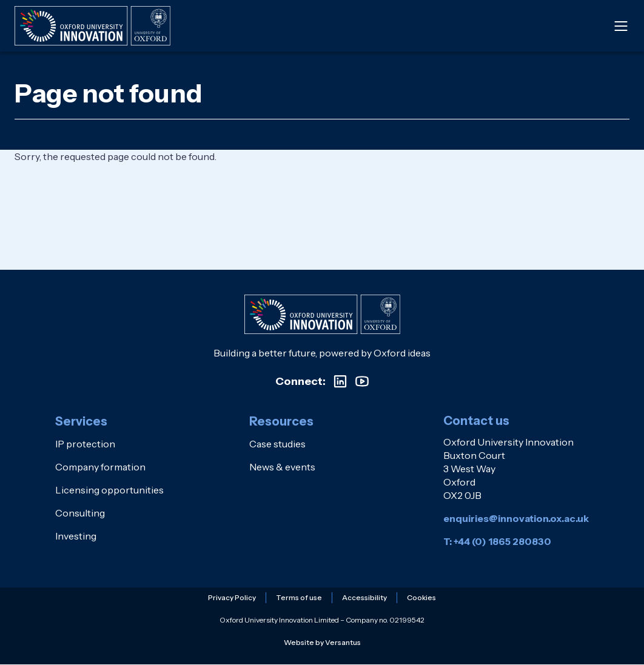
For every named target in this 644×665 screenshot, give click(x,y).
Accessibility (364, 597)
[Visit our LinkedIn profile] (340, 381)
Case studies (277, 444)
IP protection (85, 444)
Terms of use (299, 597)
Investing (76, 536)
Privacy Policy (232, 597)
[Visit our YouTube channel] (362, 381)
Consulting (80, 513)
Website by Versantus (322, 642)
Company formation (100, 467)
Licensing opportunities (109, 490)
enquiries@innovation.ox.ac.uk (516, 518)
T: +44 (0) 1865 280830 (497, 541)
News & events (282, 467)
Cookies (421, 597)
